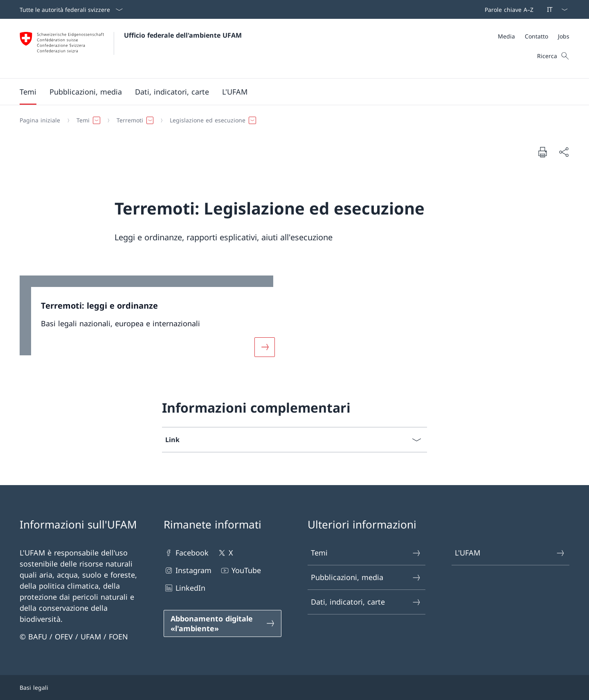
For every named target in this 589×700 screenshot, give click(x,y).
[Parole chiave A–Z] (507, 9)
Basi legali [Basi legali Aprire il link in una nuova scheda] (34, 688)
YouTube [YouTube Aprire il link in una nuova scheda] (240, 570)
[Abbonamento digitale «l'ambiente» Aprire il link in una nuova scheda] (223, 623)
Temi (366, 553)
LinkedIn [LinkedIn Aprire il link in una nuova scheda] (184, 588)
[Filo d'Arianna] (291, 120)
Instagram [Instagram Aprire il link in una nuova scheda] (188, 570)
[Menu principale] (288, 92)
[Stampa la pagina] (542, 152)
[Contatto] (536, 36)
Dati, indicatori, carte (366, 602)
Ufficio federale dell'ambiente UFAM (183, 35)
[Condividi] (564, 152)
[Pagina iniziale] (40, 120)
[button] (28, 92)
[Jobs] (564, 36)
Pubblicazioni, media (366, 577)
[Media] (506, 36)
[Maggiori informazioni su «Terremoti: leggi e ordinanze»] (265, 347)
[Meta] (534, 36)
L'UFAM (510, 553)
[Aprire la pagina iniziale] (131, 49)
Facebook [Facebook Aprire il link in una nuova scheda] (186, 553)
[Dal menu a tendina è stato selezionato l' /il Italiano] (555, 9)
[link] (152, 321)
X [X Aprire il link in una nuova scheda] (225, 553)
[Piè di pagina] (294, 688)
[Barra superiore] (507, 9)
